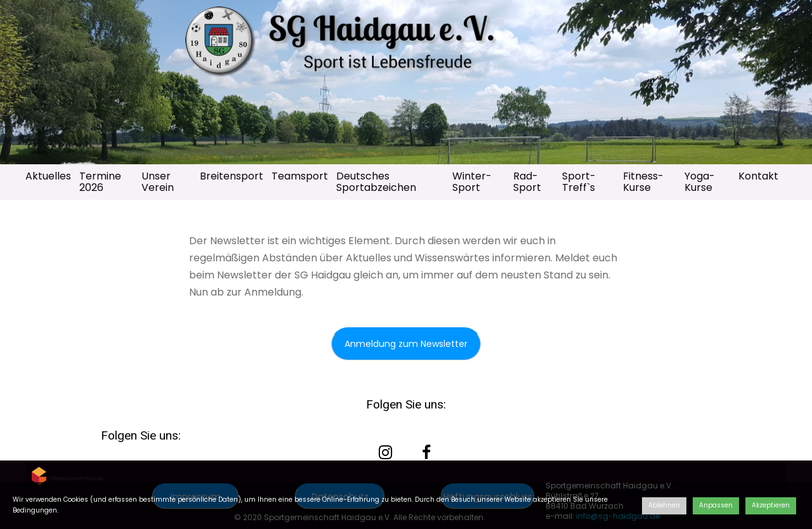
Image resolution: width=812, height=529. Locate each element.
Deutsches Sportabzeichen (376, 182)
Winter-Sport (472, 182)
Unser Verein (158, 182)
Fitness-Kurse (643, 182)
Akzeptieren (771, 505)
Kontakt (758, 176)
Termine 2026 (100, 182)
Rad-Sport (527, 182)
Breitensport (232, 176)
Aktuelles (48, 176)
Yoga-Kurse (700, 182)
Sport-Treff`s (579, 182)
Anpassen (716, 505)
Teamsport (300, 176)
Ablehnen (664, 505)
